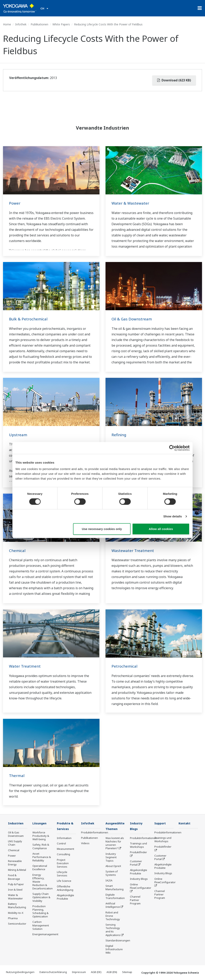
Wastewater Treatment (134, 550)
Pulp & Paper (16, 884)
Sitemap (127, 972)
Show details (173, 516)
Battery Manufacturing (17, 906)
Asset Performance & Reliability (42, 857)
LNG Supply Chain (15, 843)
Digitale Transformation (115, 897)
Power (15, 203)
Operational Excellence (40, 868)
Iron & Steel (15, 890)
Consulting (63, 855)
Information (64, 838)
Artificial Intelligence (113, 905)
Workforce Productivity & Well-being (41, 836)
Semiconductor (17, 924)
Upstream (19, 435)
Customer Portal (136, 863)
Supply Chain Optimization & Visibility (41, 897)
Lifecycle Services (62, 874)
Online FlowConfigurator (141, 886)
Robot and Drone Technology (113, 916)
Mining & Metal (17, 870)
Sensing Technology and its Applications (113, 930)
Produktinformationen (95, 833)
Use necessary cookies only (102, 529)
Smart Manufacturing (115, 888)
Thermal (17, 775)
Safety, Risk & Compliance (41, 846)
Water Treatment (26, 666)
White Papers (61, 24)
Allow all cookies (161, 529)
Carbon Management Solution (41, 925)
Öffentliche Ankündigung (65, 888)
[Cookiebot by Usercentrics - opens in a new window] (172, 448)
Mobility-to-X (16, 913)
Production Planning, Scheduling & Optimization (40, 911)
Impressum (79, 972)
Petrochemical (125, 666)
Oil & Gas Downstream (133, 319)
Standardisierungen (118, 941)
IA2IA (109, 881)
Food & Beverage (14, 877)
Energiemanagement (45, 934)
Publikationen (39, 24)
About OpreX (113, 866)
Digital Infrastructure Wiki (114, 950)
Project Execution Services (63, 863)
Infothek (21, 24)
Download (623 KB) (174, 80)
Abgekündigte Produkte (65, 897)
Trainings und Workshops (138, 845)
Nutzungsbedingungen (20, 972)
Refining (119, 435)
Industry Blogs (139, 879)
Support (161, 823)
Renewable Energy (15, 863)
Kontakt (185, 823)
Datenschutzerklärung (53, 972)
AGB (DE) (96, 972)
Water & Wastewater (131, 203)
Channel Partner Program (135, 900)
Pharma (13, 918)
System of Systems (112, 873)
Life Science (64, 881)
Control (61, 844)
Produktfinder (138, 853)
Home (7, 24)
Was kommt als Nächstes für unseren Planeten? (115, 843)
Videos (85, 843)
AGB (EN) (112, 972)
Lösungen (40, 823)
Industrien (16, 823)
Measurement (65, 849)
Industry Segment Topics (111, 857)
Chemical (18, 550)
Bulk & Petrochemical (29, 319)
